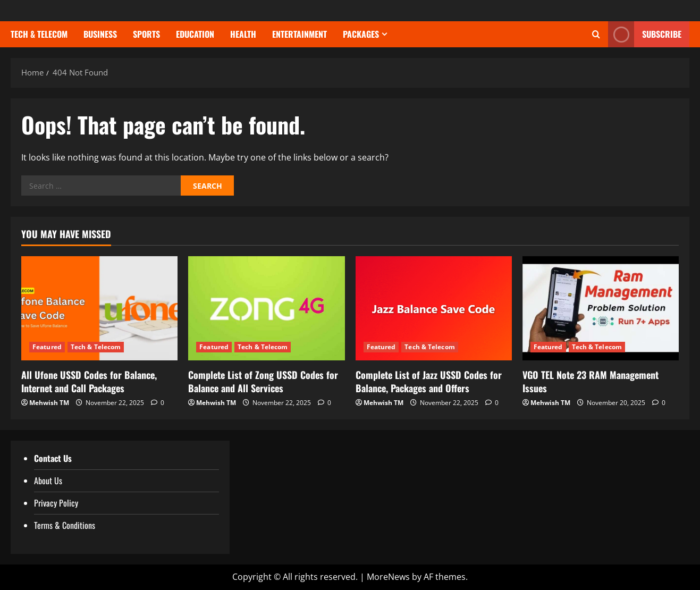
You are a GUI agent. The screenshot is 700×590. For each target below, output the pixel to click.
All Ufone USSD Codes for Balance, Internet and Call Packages (89, 381)
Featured (47, 347)
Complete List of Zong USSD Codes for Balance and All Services (263, 381)
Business (100, 34)
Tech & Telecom (39, 34)
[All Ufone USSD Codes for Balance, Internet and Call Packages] (99, 308)
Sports (146, 34)
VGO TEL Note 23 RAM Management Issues (591, 381)
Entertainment (300, 34)
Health (243, 34)
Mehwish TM (49, 403)
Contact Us (53, 458)
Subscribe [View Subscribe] (645, 34)
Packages (361, 34)
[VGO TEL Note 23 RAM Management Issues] (601, 308)
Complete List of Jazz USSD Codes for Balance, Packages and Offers (429, 381)
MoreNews (388, 577)
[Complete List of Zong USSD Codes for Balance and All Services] (266, 308)
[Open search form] (596, 35)
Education (195, 34)
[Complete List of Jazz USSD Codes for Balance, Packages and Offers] (434, 308)
